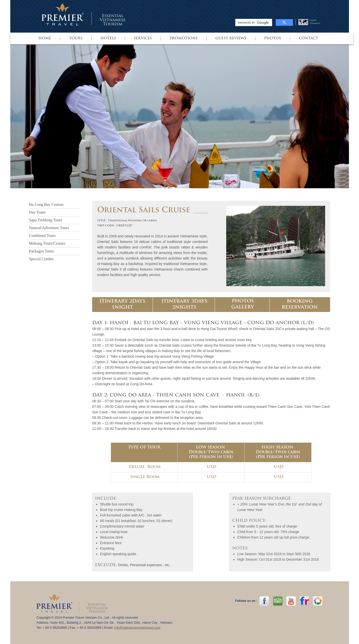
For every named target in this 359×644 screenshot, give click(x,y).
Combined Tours (42, 236)
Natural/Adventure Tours (49, 228)
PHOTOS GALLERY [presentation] (243, 304)
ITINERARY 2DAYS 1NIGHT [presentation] (122, 305)
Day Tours (37, 212)
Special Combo (41, 259)
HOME (45, 39)
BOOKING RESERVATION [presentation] (300, 305)
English (313, 20)
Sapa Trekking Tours (46, 220)
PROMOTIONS (184, 39)
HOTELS (108, 39)
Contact (308, 39)
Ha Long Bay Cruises (46, 204)
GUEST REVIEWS (231, 39)
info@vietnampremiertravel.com (137, 628)
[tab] (123, 305)
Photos (273, 39)
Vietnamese (315, 23)
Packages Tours (41, 251)
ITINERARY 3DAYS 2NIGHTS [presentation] (184, 305)
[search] (253, 23)
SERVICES (143, 39)
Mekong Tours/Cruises (47, 243)
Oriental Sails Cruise (144, 210)
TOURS (76, 39)
